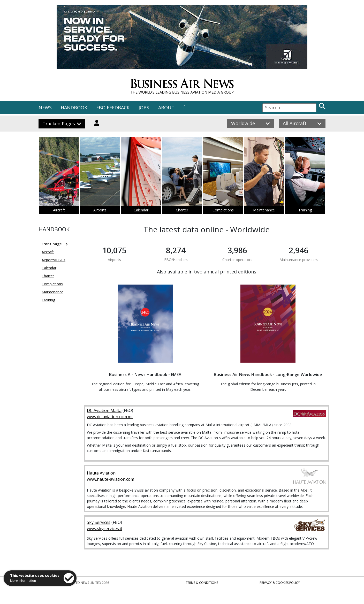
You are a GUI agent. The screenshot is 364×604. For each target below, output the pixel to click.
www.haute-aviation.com (111, 479)
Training (305, 210)
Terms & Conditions (202, 583)
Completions (223, 210)
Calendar (141, 210)
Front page (52, 244)
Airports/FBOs (54, 260)
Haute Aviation (101, 473)
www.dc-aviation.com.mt (110, 417)
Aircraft (59, 210)
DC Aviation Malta (104, 410)
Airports (100, 210)
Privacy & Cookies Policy (280, 583)
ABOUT (166, 108)
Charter (182, 210)
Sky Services (99, 522)
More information (23, 581)
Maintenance (264, 210)
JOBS (144, 108)
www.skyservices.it (105, 529)
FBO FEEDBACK (113, 108)
